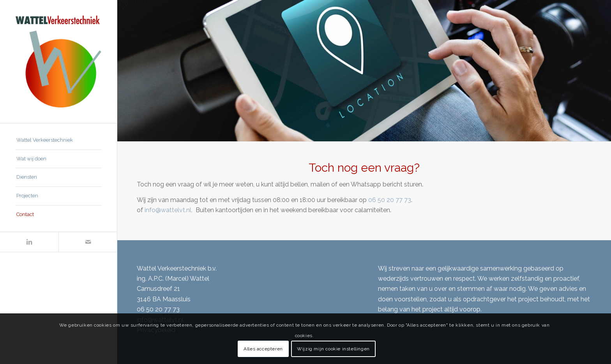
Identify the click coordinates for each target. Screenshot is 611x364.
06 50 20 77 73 (390, 200)
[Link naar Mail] (88, 242)
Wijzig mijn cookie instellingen (333, 349)
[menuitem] (58, 141)
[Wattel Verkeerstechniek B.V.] (58, 62)
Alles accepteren (263, 349)
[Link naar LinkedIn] (29, 242)
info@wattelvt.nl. (169, 210)
